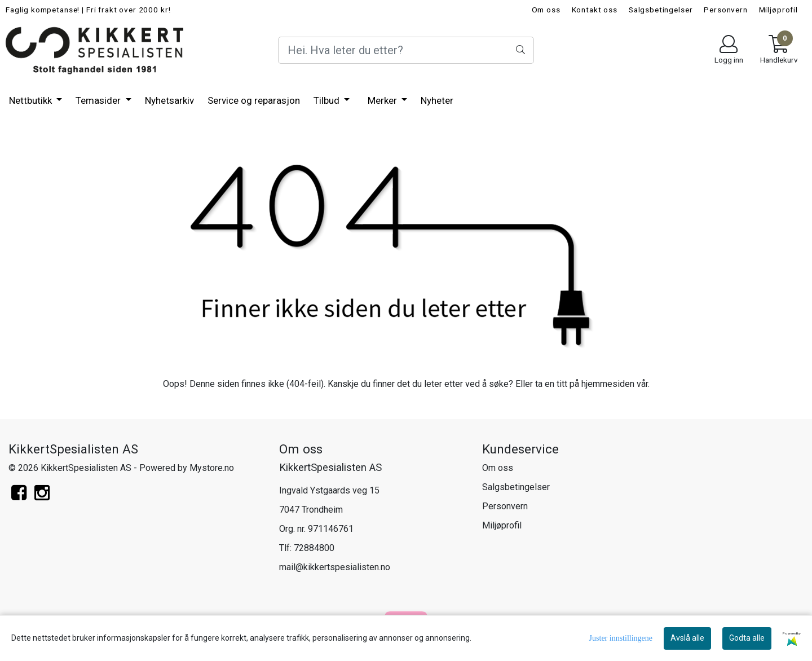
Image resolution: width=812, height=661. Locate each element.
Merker (383, 100)
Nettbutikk (32, 100)
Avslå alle (687, 638)
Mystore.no (212, 468)
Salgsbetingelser (661, 10)
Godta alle (747, 638)
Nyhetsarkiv (169, 100)
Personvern (726, 10)
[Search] (406, 50)
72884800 (314, 548)
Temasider (99, 100)
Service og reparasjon (254, 100)
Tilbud (328, 100)
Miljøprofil (778, 10)
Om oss (546, 10)
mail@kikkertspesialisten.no (335, 567)
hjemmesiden (608, 384)
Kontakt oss (595, 10)
